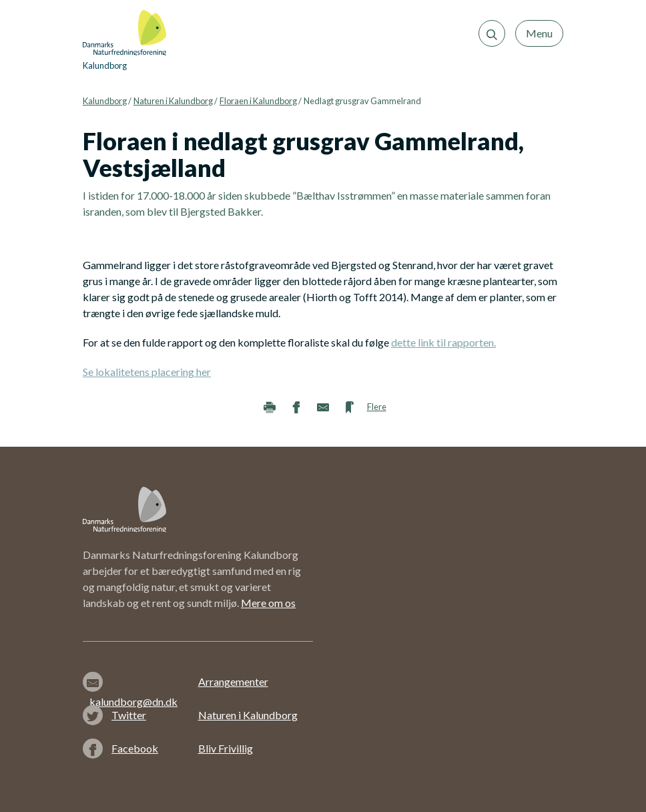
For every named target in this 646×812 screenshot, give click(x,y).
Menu (539, 33)
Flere (377, 407)
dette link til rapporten (443, 342)
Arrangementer (233, 681)
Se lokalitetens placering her (147, 372)
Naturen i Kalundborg (173, 101)
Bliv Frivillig (226, 748)
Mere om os (268, 603)
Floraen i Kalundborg (258, 101)
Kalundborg (105, 101)
